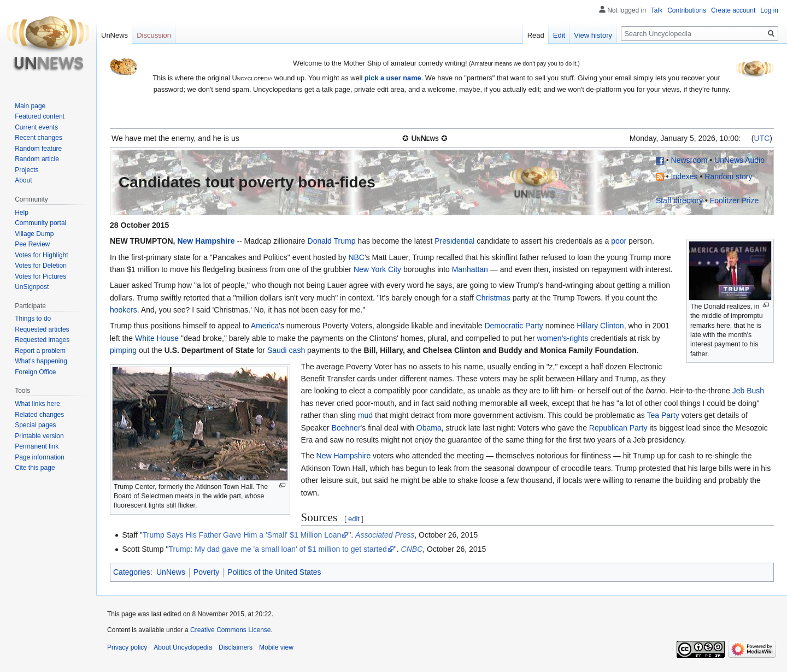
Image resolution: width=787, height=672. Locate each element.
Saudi (277, 350)
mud (365, 415)
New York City (377, 269)
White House (157, 338)
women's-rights (563, 338)
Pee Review (32, 244)
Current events (36, 127)
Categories (132, 572)
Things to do (33, 319)
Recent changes (39, 138)
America (265, 326)
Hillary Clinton (600, 326)
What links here (37, 404)
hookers (124, 310)
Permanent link (37, 446)
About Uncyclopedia (183, 647)
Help (22, 213)
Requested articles (42, 329)
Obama (429, 428)
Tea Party (663, 415)
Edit (559, 35)
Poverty (206, 572)
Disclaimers (236, 647)
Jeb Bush (748, 391)
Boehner (346, 428)
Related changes (39, 415)
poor (619, 241)
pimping (123, 350)
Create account (733, 10)
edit (354, 519)
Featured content (40, 116)
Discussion (154, 35)
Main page (30, 106)
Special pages (35, 425)
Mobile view (276, 647)
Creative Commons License (230, 630)
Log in (769, 10)
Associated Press (385, 535)
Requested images (42, 340)
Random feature (38, 149)
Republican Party (618, 428)
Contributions (687, 10)
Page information (40, 457)
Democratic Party (513, 326)
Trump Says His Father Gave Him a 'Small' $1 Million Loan (242, 535)
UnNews (171, 572)
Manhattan (470, 269)
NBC (356, 257)
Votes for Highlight (41, 255)
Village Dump (34, 234)
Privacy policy (127, 647)
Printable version (39, 436)
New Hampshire (206, 241)
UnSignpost (32, 287)
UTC (762, 138)
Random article (37, 159)
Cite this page (35, 468)
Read (536, 35)
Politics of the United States (274, 572)
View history (593, 35)
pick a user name (393, 78)
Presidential (454, 241)
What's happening (41, 361)
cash (297, 350)
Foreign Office (35, 372)
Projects (27, 170)
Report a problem (40, 351)
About (23, 180)
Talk (657, 10)
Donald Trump (332, 241)
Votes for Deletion (41, 266)
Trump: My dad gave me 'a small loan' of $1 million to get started (278, 549)
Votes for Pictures (40, 276)
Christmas (493, 298)
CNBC (412, 549)
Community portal (40, 223)
